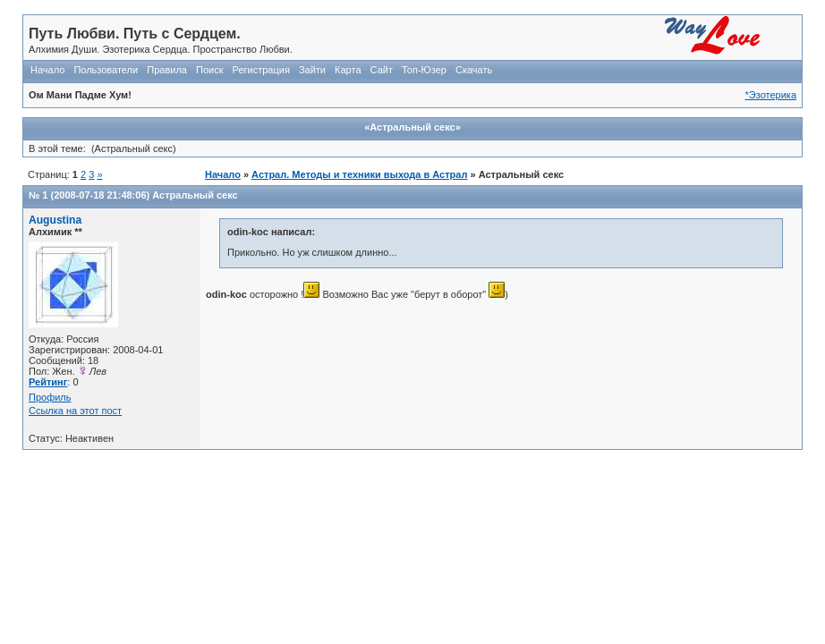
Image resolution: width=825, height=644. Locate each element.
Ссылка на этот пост (75, 411)
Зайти (312, 70)
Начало (47, 70)
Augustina (55, 220)
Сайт (382, 70)
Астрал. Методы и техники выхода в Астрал (359, 174)
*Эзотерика (771, 95)
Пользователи (106, 70)
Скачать (474, 70)
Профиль (50, 397)
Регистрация (261, 70)
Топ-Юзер (424, 70)
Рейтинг (48, 382)
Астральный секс (195, 195)
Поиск (209, 70)
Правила (167, 70)
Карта (348, 70)
